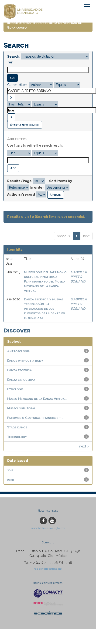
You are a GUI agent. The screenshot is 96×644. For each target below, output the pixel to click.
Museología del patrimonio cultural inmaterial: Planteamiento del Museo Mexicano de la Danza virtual (45, 281)
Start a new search (25, 125)
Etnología (15, 389)
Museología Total (21, 408)
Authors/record (21, 194)
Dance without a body (25, 360)
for (10, 62)
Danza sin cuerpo (21, 379)
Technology (17, 437)
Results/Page (19, 181)
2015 (10, 470)
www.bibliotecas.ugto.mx (48, 528)
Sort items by (61, 181)
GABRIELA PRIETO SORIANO (79, 277)
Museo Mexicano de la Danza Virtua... (37, 399)
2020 (10, 480)
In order (37, 187)
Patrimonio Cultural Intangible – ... (36, 418)
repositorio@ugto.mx (48, 569)
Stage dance (17, 427)
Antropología (18, 351)
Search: (14, 56)
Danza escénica (19, 370)
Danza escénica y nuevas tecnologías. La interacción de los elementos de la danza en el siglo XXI (45, 308)
